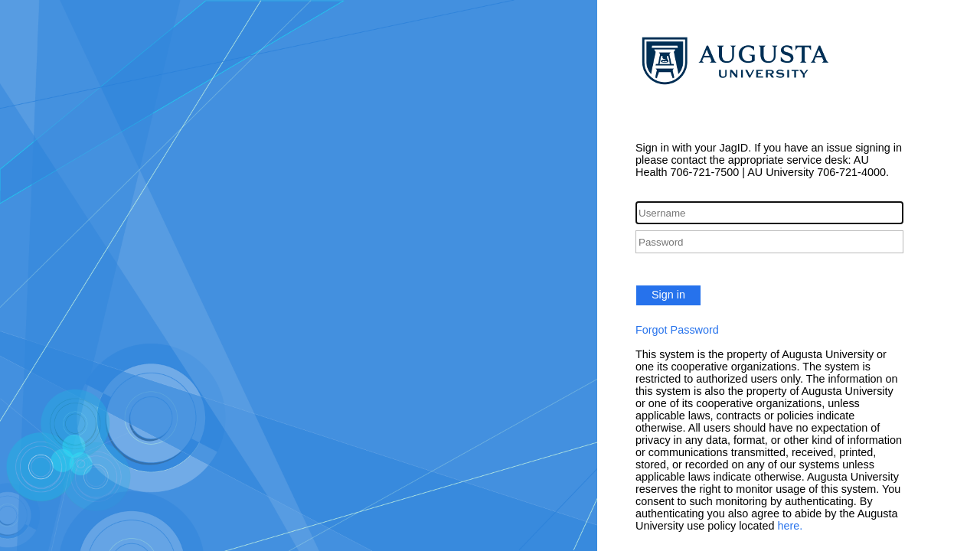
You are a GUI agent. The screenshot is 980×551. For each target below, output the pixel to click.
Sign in (668, 295)
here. (791, 526)
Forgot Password (677, 330)
